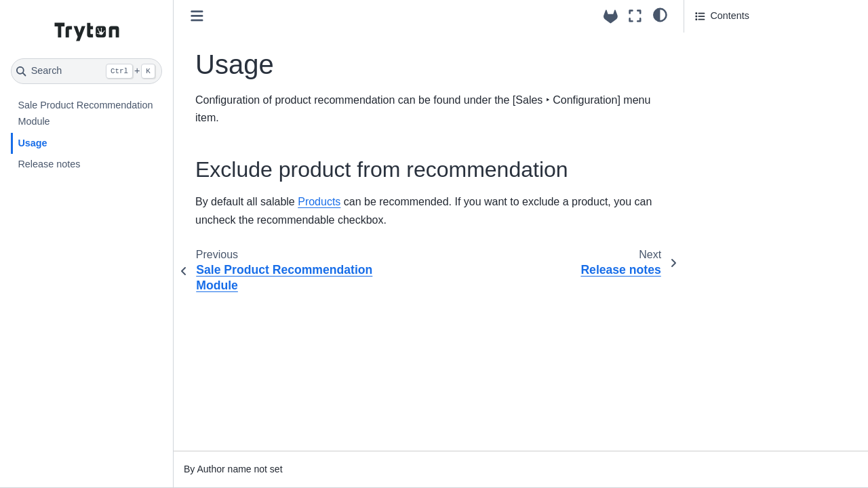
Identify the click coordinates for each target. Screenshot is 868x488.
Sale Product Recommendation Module (85, 113)
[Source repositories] (611, 17)
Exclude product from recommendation (746, 49)
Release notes (49, 164)
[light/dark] (660, 14)
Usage (32, 143)
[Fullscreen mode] (635, 16)
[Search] (86, 71)
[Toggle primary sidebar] (197, 16)
